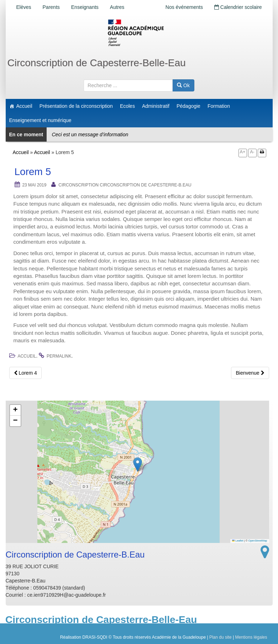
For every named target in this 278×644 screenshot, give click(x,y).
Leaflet (238, 541)
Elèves (24, 7)
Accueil (24, 106)
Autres (117, 7)
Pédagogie (188, 106)
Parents (51, 7)
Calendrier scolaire (238, 7)
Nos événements (184, 7)
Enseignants (85, 7)
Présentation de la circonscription (76, 106)
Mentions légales (251, 637)
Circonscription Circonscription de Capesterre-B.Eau (125, 185)
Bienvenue (250, 373)
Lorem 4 (25, 373)
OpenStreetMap (258, 541)
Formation (219, 106)
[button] (138, 464)
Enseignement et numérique (40, 120)
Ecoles (127, 106)
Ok (183, 85)
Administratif (156, 106)
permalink (59, 356)
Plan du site (221, 637)
